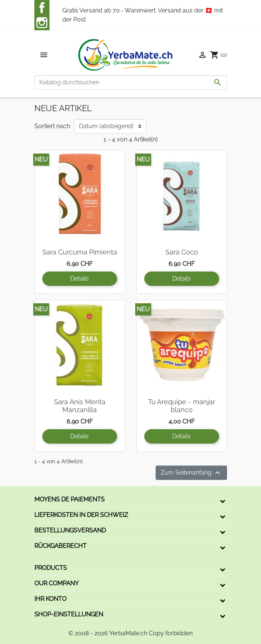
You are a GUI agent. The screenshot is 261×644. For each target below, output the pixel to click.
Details (80, 279)
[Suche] (131, 82)
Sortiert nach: (53, 126)
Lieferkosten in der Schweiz (81, 515)
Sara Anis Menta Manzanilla (80, 406)
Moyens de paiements (69, 499)
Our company (56, 583)
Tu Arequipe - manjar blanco (181, 406)
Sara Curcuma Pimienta (80, 252)
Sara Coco (182, 252)
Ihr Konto (50, 599)
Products (51, 568)
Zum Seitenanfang (191, 473)
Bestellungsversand (70, 530)
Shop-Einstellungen (69, 614)
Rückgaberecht (60, 546)
